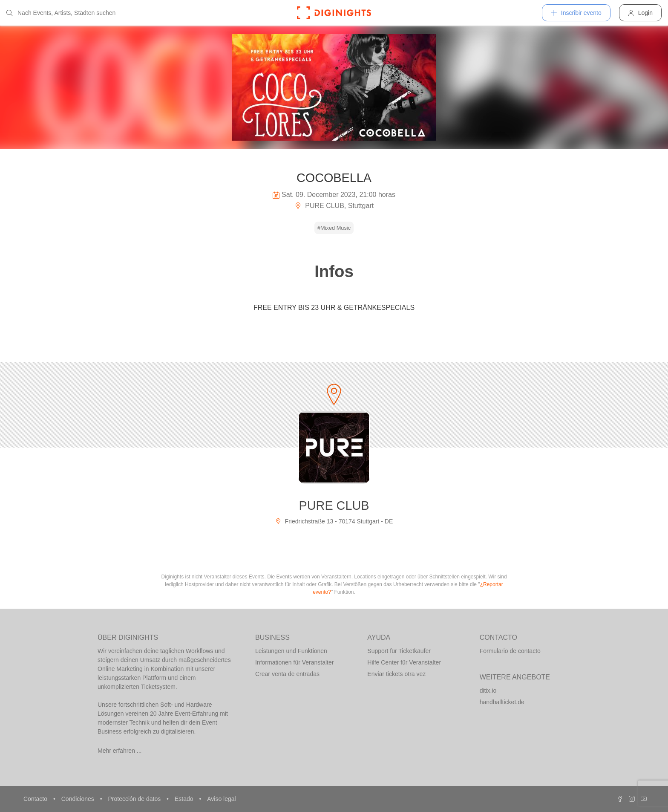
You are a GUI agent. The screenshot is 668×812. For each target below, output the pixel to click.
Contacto (36, 799)
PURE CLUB (334, 506)
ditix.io (488, 691)
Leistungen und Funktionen (291, 651)
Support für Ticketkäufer (399, 651)
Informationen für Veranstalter (294, 662)
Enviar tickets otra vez (396, 674)
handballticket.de (502, 702)
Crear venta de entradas (287, 674)
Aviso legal (221, 799)
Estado (185, 799)
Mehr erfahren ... (120, 751)
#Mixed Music (334, 228)
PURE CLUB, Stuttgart (334, 206)
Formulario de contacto (510, 651)
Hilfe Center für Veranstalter (404, 662)
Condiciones (79, 799)
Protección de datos (135, 799)
